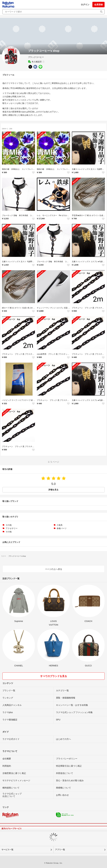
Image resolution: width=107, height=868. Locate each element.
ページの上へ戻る (54, 569)
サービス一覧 (7, 850)
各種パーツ (62, 528)
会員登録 (98, 5)
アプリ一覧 (60, 850)
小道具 (60, 525)
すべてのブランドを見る (54, 676)
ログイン (85, 5)
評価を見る (53, 490)
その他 (9, 525)
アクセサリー (12, 528)
